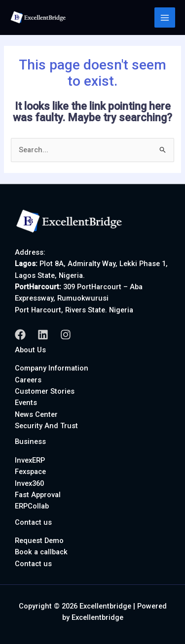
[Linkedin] (43, 335)
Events (26, 403)
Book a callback (41, 552)
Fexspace (30, 472)
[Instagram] (66, 335)
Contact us (33, 564)
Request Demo (39, 541)
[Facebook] (20, 335)
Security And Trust (46, 426)
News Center (36, 414)
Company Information (52, 368)
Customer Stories (45, 391)
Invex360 (29, 483)
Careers (28, 380)
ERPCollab (32, 506)
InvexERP (30, 460)
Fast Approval (38, 495)
